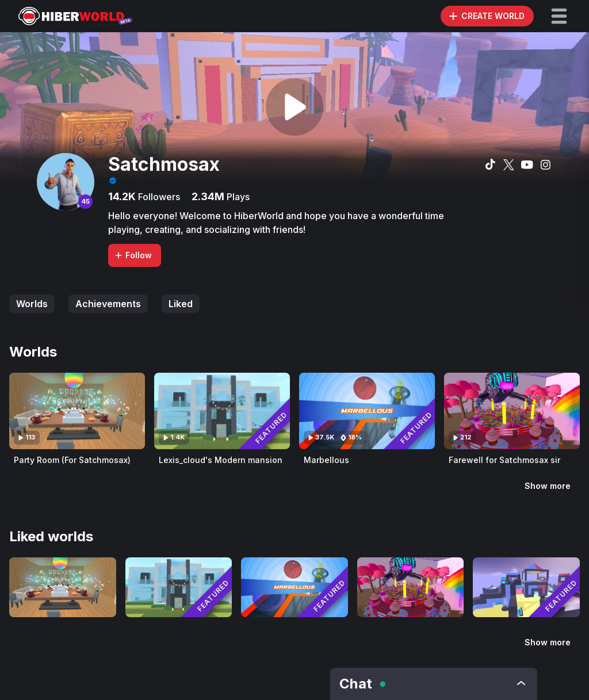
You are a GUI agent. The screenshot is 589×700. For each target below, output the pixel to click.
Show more (548, 486)
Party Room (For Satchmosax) (72, 460)
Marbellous (326, 460)
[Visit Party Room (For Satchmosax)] (77, 411)
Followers (158, 197)
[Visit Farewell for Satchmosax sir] (512, 411)
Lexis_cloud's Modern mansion (221, 460)
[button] (559, 16)
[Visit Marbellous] (367, 411)
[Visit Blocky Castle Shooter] (526, 587)
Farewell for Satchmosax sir (504, 460)
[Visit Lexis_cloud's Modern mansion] (222, 411)
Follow (133, 255)
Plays (237, 197)
